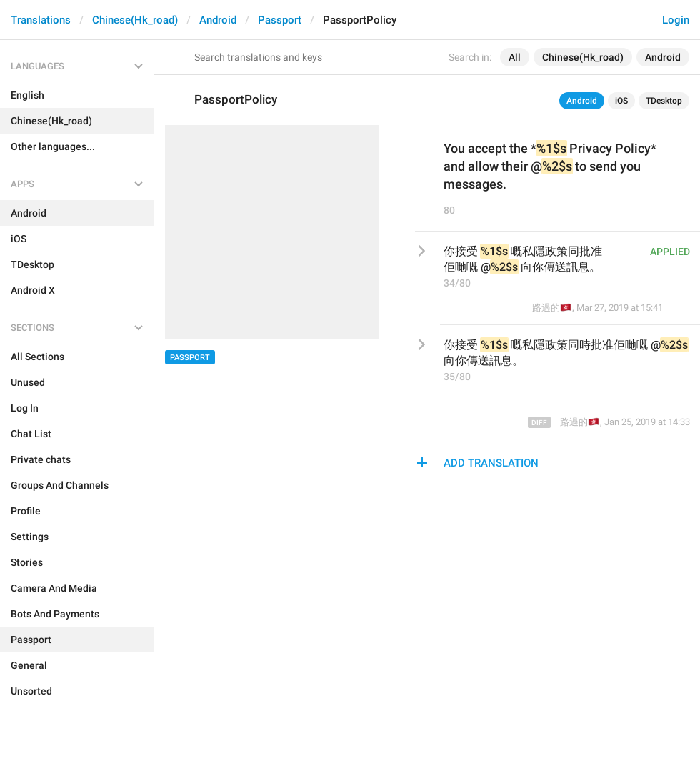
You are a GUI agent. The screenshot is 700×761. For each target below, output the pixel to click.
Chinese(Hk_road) (135, 20)
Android (218, 20)
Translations (41, 20)
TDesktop (664, 101)
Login (676, 20)
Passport (280, 20)
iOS (621, 101)
